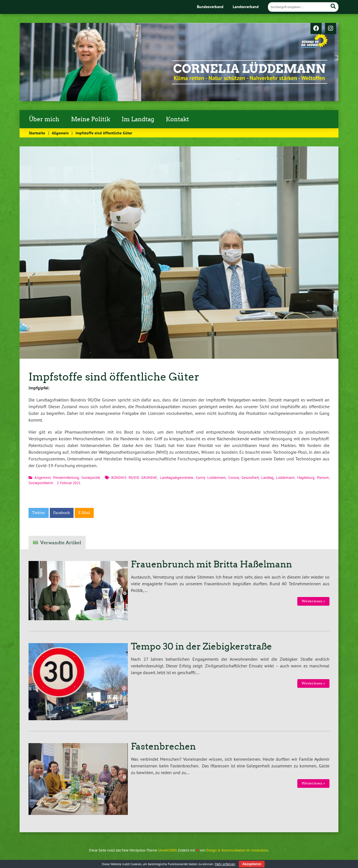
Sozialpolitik (91, 478)
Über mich (44, 119)
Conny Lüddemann (211, 478)
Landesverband (246, 7)
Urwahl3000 (167, 850)
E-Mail (84, 513)
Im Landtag (138, 119)
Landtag (267, 478)
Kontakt (177, 119)
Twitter (39, 513)
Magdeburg (306, 478)
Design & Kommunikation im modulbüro (237, 850)
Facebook (62, 513)
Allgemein (60, 133)
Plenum (323, 478)
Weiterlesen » (313, 601)
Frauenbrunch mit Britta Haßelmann (211, 564)
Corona (234, 478)
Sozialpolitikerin (41, 483)
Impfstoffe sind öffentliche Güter (114, 377)
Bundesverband (210, 7)
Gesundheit (250, 478)
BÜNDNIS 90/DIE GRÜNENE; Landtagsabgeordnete (152, 478)
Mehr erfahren (225, 864)
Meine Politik (91, 119)
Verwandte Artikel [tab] (61, 543)
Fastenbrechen (163, 746)
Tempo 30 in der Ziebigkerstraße (201, 646)
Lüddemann (285, 478)
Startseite (37, 133)
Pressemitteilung (66, 478)
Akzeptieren (252, 864)
